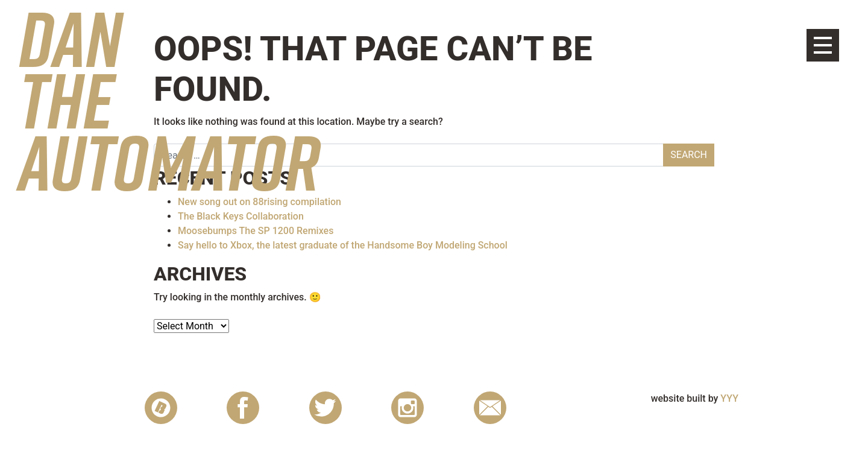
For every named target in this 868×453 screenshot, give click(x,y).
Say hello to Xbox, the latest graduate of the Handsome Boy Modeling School (343, 245)
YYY (729, 398)
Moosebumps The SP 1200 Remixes (256, 231)
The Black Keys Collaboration (241, 216)
